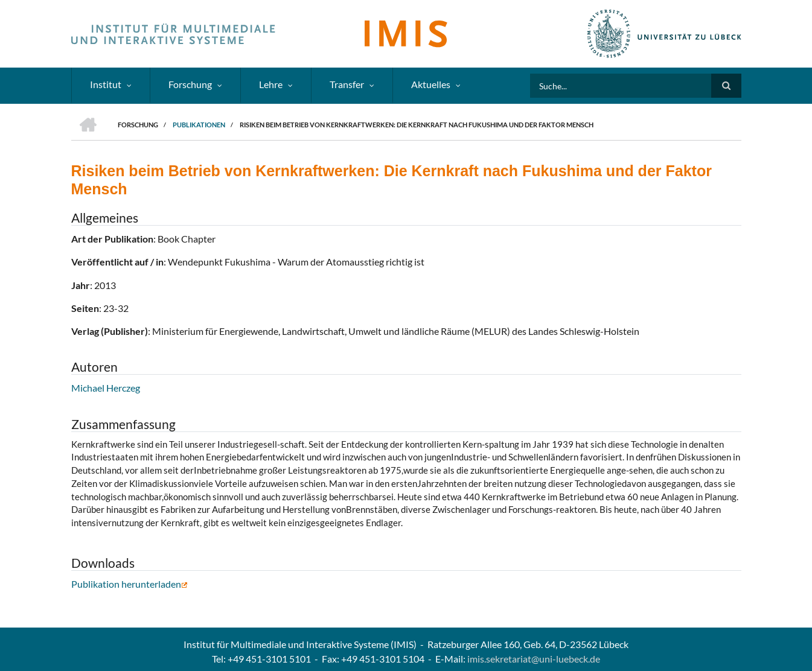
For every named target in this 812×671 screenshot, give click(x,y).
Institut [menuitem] (106, 84)
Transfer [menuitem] (347, 84)
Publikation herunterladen (129, 584)
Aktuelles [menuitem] (431, 84)
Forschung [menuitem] (190, 84)
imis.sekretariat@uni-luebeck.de (534, 659)
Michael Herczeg (106, 388)
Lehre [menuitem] (271, 84)
